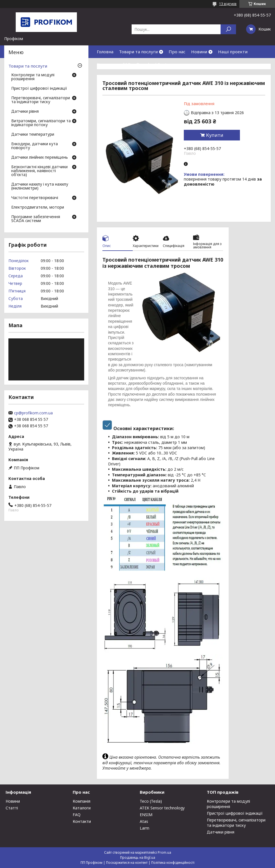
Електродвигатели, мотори (38, 207)
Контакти (107, 64)
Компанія (82, 801)
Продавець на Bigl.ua (138, 857)
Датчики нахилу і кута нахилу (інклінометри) (40, 186)
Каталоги (82, 808)
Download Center (154, 64)
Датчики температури (33, 135)
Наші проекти (233, 52)
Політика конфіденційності (173, 863)
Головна (105, 52)
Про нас (177, 52)
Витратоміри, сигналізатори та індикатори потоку (41, 123)
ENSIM (146, 815)
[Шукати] (228, 29)
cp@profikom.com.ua (33, 413)
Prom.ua (164, 852)
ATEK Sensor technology (162, 808)
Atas (144, 821)
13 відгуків (228, 4)
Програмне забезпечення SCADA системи (36, 219)
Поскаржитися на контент (127, 863)
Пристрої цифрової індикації (39, 89)
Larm (145, 828)
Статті (12, 808)
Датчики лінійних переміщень (40, 158)
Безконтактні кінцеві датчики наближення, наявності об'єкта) (39, 171)
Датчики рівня (25, 112)
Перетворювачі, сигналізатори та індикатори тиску (41, 100)
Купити (215, 135)
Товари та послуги (138, 52)
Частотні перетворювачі (35, 198)
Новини (199, 52)
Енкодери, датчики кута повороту (35, 146)
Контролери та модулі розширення (33, 77)
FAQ (127, 64)
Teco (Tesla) (151, 801)
